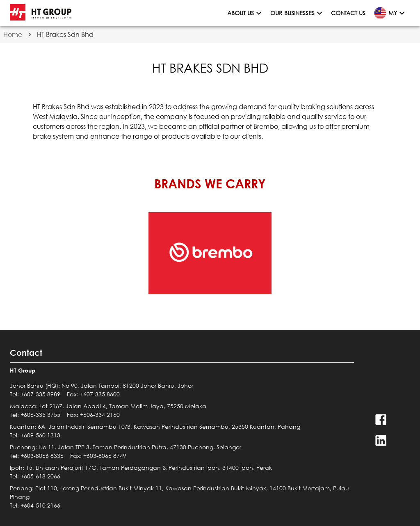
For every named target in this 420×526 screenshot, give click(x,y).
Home (13, 34)
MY (389, 13)
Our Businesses (297, 13)
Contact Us (348, 13)
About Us (245, 13)
